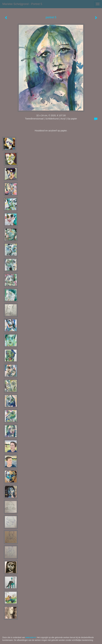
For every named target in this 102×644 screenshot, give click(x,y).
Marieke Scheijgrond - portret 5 (22, 4)
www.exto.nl (31, 637)
